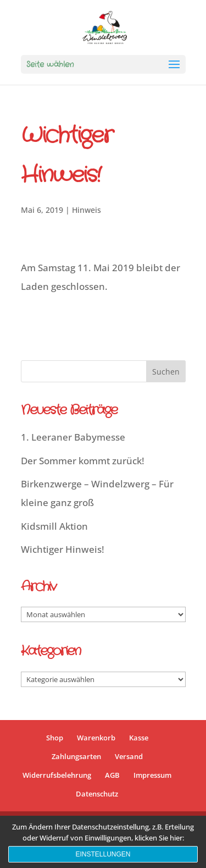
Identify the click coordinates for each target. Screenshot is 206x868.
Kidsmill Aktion (54, 526)
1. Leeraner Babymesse (73, 437)
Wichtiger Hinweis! (63, 549)
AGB (112, 775)
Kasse (139, 738)
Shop (55, 738)
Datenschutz (97, 794)
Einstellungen (103, 854)
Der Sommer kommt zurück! (83, 461)
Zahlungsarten (76, 756)
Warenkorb (96, 738)
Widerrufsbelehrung (57, 775)
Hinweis (87, 210)
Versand (129, 756)
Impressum (152, 775)
